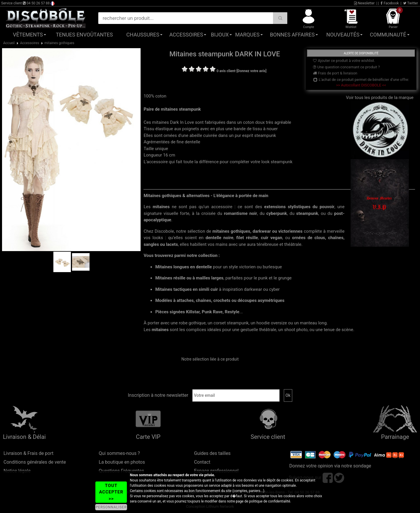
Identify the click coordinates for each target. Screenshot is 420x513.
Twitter (411, 3)
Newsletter (364, 3)
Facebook (390, 3)
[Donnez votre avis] (252, 71)
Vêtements (28, 35)
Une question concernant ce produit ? (346, 67)
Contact (202, 462)
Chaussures (143, 35)
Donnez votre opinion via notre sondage (330, 466)
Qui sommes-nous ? (119, 453)
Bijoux (220, 35)
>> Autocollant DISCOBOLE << (361, 85)
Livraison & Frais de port (28, 453)
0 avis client (226, 71)
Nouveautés (343, 35)
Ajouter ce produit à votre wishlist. (344, 61)
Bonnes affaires (292, 35)
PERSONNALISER (111, 507)
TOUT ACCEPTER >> (111, 492)
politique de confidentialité (270, 501)
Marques (247, 35)
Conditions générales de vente (35, 462)
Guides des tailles (212, 453)
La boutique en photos (122, 462)
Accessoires (186, 35)
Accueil (9, 43)
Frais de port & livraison (335, 73)
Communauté (388, 35)
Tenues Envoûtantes (84, 35)
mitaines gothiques (60, 43)
